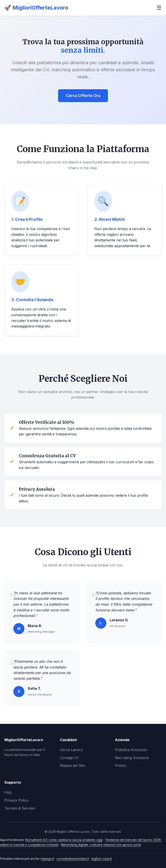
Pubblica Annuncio (131, 750)
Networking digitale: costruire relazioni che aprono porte (101, 845)
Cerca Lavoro (71, 750)
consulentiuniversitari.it (73, 859)
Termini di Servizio (20, 808)
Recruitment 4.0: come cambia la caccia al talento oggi (64, 840)
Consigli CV (69, 758)
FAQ (8, 792)
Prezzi (120, 765)
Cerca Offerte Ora (83, 96)
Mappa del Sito (72, 765)
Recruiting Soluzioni (132, 758)
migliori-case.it (102, 859)
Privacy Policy (16, 800)
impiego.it (47, 859)
